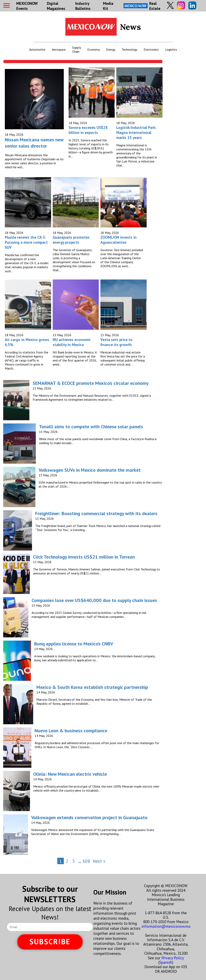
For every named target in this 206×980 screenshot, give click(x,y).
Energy (111, 49)
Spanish (166, 962)
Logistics (171, 49)
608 (86, 861)
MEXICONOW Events (27, 6)
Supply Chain (77, 49)
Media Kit (108, 6)
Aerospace (59, 49)
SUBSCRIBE (50, 941)
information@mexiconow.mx (166, 926)
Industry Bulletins (83, 6)
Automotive (37, 49)
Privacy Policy (173, 958)
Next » (99, 861)
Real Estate (142, 6)
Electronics (151, 49)
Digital (56, 6)
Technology (129, 49)
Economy (94, 49)
